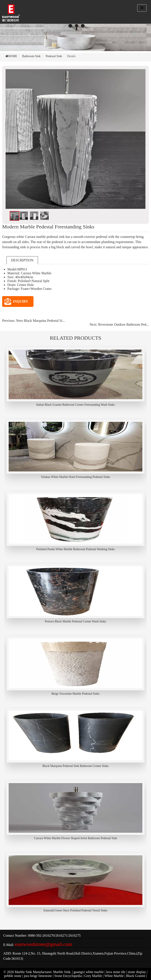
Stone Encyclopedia (68, 976)
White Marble (114, 976)
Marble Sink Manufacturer (33, 972)
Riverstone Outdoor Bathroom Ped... (123, 324)
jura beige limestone (38, 976)
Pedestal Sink (54, 56)
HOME (13, 56)
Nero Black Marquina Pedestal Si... (40, 321)
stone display (137, 972)
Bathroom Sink (31, 56)
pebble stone (13, 976)
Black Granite (136, 976)
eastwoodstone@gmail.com (44, 944)
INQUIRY (16, 302)
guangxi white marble (89, 972)
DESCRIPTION (22, 260)
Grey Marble (93, 976)
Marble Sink (62, 972)
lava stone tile (116, 972)
